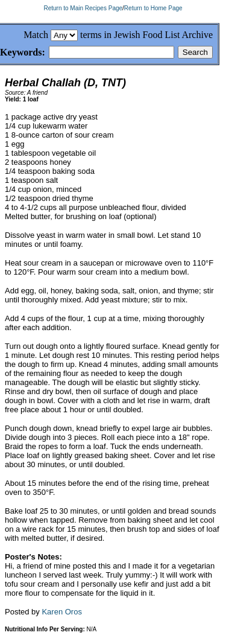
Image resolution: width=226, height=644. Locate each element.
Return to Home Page (153, 8)
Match (36, 35)
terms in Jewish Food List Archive (146, 35)
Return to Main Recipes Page (83, 8)
